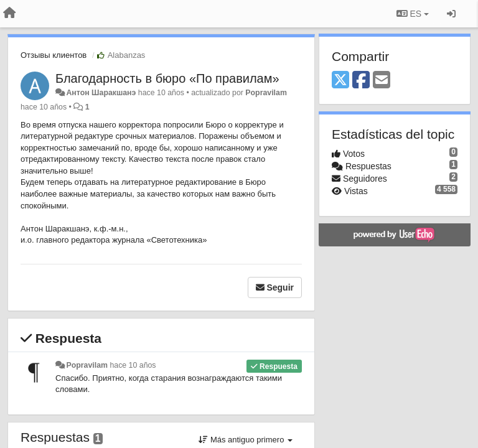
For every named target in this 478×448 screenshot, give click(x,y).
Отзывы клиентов (54, 55)
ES (413, 14)
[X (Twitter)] (340, 81)
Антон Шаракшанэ (101, 93)
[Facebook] (361, 81)
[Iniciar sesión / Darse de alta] (451, 14)
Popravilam (266, 93)
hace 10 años (133, 365)
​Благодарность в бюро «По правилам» (167, 78)
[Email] (382, 81)
